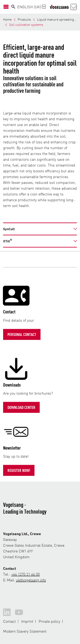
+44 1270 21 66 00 (25, 574)
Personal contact (22, 334)
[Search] (13, 7)
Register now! (19, 470)
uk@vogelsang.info (31, 580)
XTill (8, 241)
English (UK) (31, 7)
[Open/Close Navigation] (7, 7)
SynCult (9, 229)
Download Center (21, 407)
